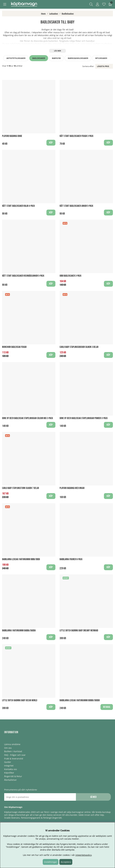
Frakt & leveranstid (14, 759)
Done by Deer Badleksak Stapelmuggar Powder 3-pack (84, 418)
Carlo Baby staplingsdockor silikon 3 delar (79, 347)
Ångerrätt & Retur (13, 776)
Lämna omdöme (12, 744)
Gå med (93, 797)
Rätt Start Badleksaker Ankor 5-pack (76, 206)
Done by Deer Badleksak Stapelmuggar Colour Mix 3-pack (27, 418)
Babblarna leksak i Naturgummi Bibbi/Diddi (21, 559)
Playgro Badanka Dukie (12, 136)
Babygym (56, 58)
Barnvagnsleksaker (78, 58)
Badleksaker (68, 14)
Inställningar (51, 862)
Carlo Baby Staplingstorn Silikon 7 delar (21, 488)
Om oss (8, 748)
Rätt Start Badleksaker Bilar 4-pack (18, 206)
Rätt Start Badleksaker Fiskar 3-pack (76, 136)
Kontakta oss (11, 769)
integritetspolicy (84, 855)
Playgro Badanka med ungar (72, 488)
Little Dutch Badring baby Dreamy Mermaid (79, 631)
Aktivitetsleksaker (16, 58)
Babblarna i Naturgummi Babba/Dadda (19, 631)
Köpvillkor (9, 773)
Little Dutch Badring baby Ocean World (20, 700)
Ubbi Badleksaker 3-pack (70, 276)
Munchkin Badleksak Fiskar (14, 347)
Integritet (9, 766)
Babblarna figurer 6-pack (71, 559)
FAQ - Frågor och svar (15, 755)
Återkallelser (10, 780)
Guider (8, 762)
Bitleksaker (101, 58)
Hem (43, 14)
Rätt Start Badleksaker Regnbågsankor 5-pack (23, 276)
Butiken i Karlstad (13, 751)
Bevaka (107, 707)
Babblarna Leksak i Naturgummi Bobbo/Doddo (80, 700)
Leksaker (54, 14)
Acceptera (66, 862)
